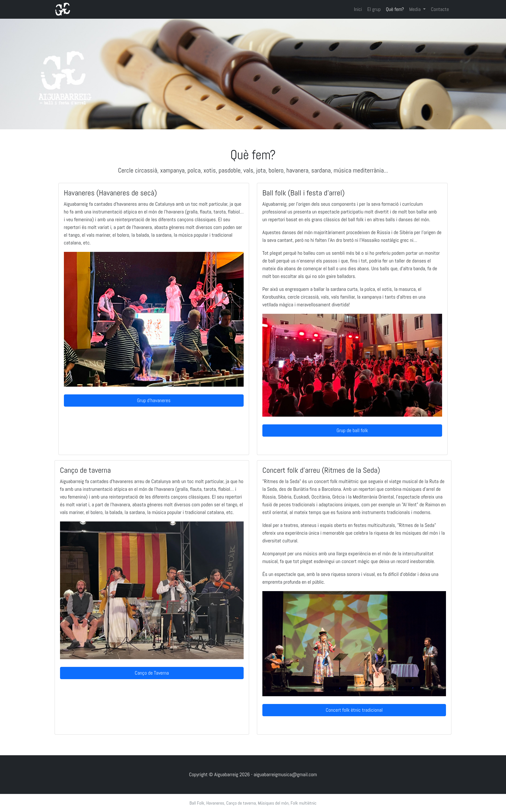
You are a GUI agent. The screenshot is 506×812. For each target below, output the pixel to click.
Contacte (440, 9)
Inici (358, 9)
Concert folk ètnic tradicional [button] (354, 710)
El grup (374, 9)
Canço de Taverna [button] (152, 673)
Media (415, 9)
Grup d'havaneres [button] (154, 400)
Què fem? (395, 9)
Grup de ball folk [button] (352, 430)
